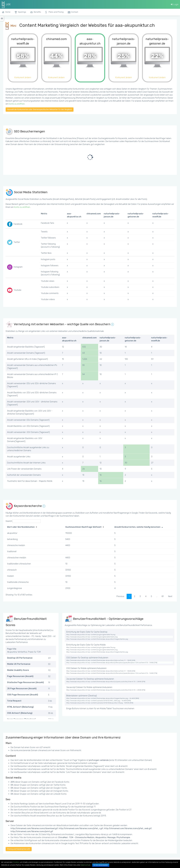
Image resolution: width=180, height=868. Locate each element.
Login (175, 4)
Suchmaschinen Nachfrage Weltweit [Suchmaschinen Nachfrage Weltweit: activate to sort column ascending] (83, 527)
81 (163, 596)
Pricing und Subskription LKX (19, 849)
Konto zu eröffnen (17, 104)
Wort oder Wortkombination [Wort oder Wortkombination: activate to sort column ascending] (21, 527)
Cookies (16, 862)
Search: (23, 521)
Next (170, 596)
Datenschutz (85, 865)
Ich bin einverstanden (101, 865)
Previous (120, 596)
